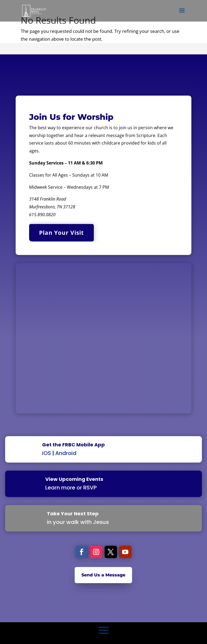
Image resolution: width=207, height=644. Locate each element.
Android (66, 453)
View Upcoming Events (74, 479)
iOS (46, 453)
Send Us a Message (103, 575)
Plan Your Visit (61, 233)
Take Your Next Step (73, 514)
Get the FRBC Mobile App (73, 445)
